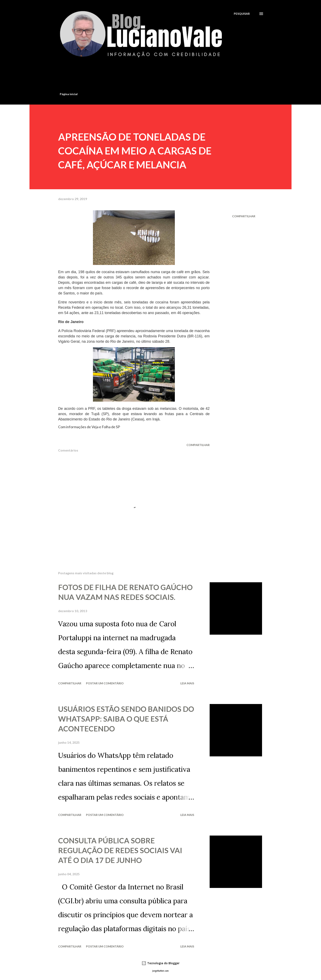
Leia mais (187, 683)
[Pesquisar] (242, 14)
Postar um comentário (105, 683)
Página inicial (69, 94)
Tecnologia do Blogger (160, 963)
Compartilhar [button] (244, 216)
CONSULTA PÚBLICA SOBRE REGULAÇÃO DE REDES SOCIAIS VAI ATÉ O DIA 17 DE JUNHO (120, 850)
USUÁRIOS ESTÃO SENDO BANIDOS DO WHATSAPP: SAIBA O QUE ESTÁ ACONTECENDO (126, 719)
